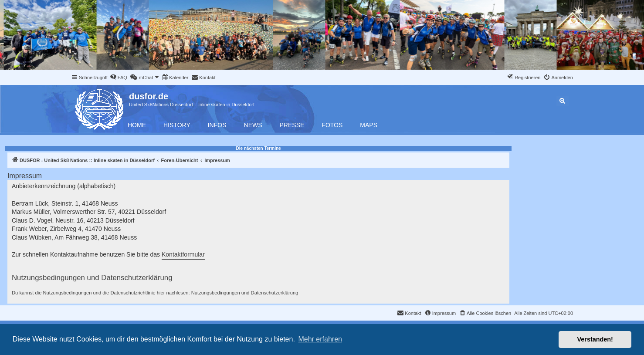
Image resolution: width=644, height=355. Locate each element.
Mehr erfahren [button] (320, 339)
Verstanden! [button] (595, 339)
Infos (217, 125)
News (253, 125)
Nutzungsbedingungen (216, 293)
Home (137, 125)
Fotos (332, 125)
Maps (369, 125)
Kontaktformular (183, 254)
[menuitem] (119, 78)
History (177, 125)
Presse (292, 125)
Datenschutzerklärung (275, 293)
